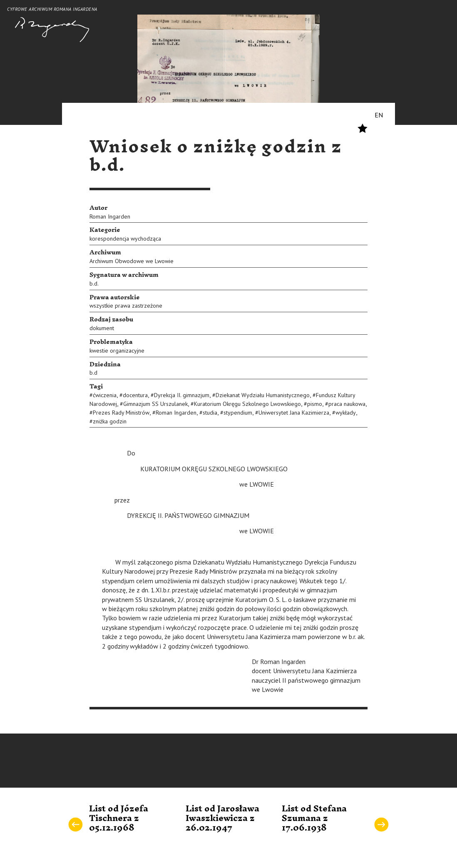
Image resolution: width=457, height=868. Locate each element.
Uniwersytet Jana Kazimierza (294, 413)
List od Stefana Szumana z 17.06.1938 (314, 819)
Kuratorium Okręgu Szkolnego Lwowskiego (247, 404)
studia (210, 413)
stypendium (238, 413)
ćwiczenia (105, 395)
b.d (93, 373)
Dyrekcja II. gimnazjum (182, 395)
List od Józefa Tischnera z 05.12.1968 (119, 819)
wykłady (346, 413)
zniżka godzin (110, 421)
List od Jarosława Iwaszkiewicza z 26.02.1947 (222, 819)
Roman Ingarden (110, 216)
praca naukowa (347, 404)
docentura (135, 395)
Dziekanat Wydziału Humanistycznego (263, 395)
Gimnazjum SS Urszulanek (155, 404)
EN (379, 115)
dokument (102, 328)
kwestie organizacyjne (117, 351)
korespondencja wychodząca (125, 239)
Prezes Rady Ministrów (121, 413)
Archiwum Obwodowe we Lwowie (132, 261)
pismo (315, 404)
